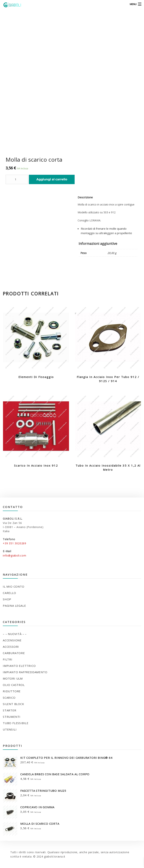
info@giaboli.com (15, 555)
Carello (9, 593)
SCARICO (9, 698)
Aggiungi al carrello (52, 179)
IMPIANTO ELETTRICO (19, 666)
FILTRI (8, 659)
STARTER (10, 710)
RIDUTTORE (12, 691)
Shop (7, 599)
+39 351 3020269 (15, 543)
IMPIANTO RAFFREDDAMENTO (25, 672)
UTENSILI (10, 729)
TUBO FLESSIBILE (16, 723)
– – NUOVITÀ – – (15, 634)
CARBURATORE (14, 653)
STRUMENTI (12, 717)
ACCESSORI (11, 647)
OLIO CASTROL (14, 685)
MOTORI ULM (13, 678)
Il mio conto (14, 586)
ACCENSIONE (12, 640)
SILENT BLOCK (13, 704)
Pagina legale (14, 606)
